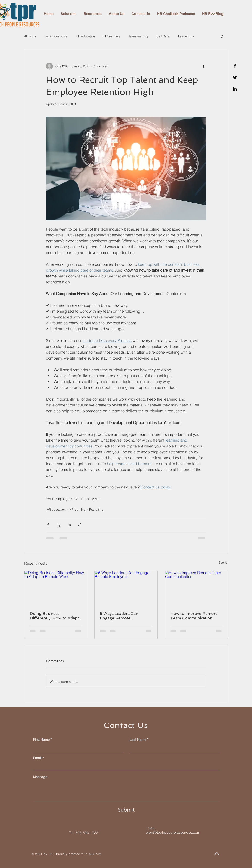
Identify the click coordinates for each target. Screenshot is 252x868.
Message (40, 777)
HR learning (112, 36)
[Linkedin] (235, 89)
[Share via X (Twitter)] (59, 525)
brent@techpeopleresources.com (173, 832)
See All (223, 563)
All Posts (30, 36)
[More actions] (204, 66)
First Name (41, 739)
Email (37, 758)
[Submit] (126, 810)
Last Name (138, 739)
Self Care (163, 36)
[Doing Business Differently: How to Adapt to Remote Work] (56, 588)
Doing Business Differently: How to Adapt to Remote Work (54, 616)
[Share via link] (80, 525)
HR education (85, 36)
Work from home (56, 36)
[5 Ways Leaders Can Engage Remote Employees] (126, 588)
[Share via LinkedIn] (69, 525)
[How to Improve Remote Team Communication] (196, 588)
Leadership (186, 36)
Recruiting (96, 510)
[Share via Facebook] (48, 525)
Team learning (138, 36)
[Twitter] (235, 77)
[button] (222, 36)
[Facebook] (235, 66)
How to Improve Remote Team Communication (194, 616)
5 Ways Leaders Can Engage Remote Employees (119, 616)
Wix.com (95, 854)
